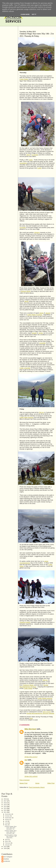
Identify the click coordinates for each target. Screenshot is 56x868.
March (7, 841)
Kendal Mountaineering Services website (40, 713)
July (6, 821)
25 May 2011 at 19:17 (31, 757)
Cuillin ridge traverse (26, 417)
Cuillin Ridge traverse (45, 698)
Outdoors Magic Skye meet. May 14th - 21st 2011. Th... (11, 828)
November (8, 814)
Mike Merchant (30, 729)
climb (28, 155)
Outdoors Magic (25, 622)
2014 (5, 807)
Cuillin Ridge (24, 79)
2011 (5, 812)
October (8, 816)
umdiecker (7, 861)
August (7, 819)
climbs (42, 313)
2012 (5, 810)
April (7, 839)
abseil (26, 301)
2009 (5, 848)
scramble (35, 155)
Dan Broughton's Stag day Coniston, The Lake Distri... (11, 836)
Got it (34, 14)
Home (37, 783)
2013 (5, 808)
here (31, 718)
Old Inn (41, 412)
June (7, 823)
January (8, 845)
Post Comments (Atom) (37, 787)
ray (26, 760)
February (8, 843)
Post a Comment (24, 780)
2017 (5, 801)
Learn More (25, 14)
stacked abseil (26, 291)
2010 (5, 847)
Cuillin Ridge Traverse (35, 315)
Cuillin (39, 168)
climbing (37, 232)
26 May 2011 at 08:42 (31, 776)
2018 (5, 799)
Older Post (51, 783)
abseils (48, 313)
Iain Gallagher (8, 857)
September (8, 818)
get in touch (47, 712)
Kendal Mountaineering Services (34, 686)
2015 (5, 805)
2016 (5, 803)
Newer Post (23, 783)
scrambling (23, 163)
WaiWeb (6, 859)
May (7, 825)
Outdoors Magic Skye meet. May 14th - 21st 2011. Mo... (11, 832)
